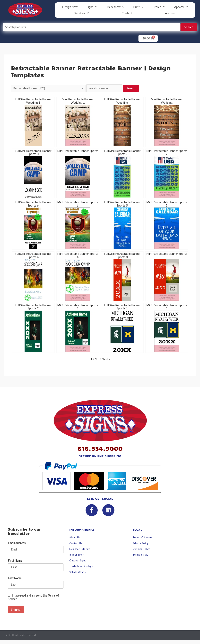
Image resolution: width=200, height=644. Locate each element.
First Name (15, 561)
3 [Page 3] (95, 360)
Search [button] (137, 89)
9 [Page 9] (100, 360)
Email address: (17, 544)
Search (189, 27)
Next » (106, 360)
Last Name (15, 579)
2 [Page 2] (93, 360)
